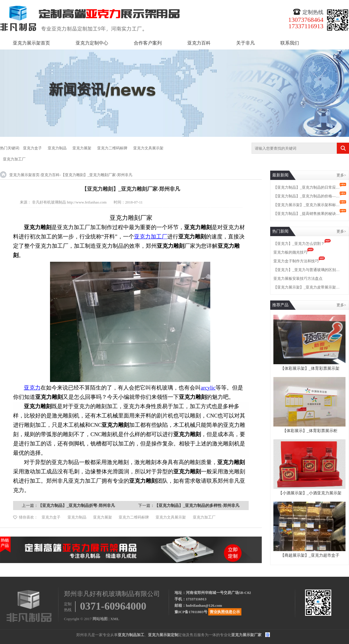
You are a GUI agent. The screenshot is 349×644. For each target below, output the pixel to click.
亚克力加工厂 (14, 159)
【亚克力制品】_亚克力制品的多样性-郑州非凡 (197, 506)
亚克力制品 (57, 148)
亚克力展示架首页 (31, 43)
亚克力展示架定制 (163, 635)
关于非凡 (245, 43)
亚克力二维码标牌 (112, 148)
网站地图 (100, 619)
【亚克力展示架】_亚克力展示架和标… (307, 205)
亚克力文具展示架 (148, 148)
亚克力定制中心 (92, 43)
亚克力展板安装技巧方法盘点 (298, 278)
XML (115, 619)
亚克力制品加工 (131, 635)
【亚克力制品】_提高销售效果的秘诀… (307, 214)
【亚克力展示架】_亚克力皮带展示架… (307, 287)
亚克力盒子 (32, 148)
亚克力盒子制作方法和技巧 (296, 261)
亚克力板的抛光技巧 (290, 252)
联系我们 (290, 43)
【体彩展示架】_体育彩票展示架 (310, 368)
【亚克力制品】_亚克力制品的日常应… (307, 187)
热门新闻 (280, 231)
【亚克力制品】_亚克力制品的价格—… (307, 196)
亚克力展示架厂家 (246, 635)
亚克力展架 (82, 148)
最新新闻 (280, 175)
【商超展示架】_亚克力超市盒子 (310, 555)
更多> (341, 175)
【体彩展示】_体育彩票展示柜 (310, 431)
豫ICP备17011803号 (191, 612)
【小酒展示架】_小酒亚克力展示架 (310, 493)
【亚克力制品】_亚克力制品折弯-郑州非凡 (76, 506)
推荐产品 (280, 305)
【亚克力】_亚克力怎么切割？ (299, 244)
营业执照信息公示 (225, 612)
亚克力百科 (199, 43)
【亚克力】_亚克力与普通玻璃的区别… (307, 270)
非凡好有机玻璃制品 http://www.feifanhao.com (69, 202)
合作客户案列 (148, 43)
